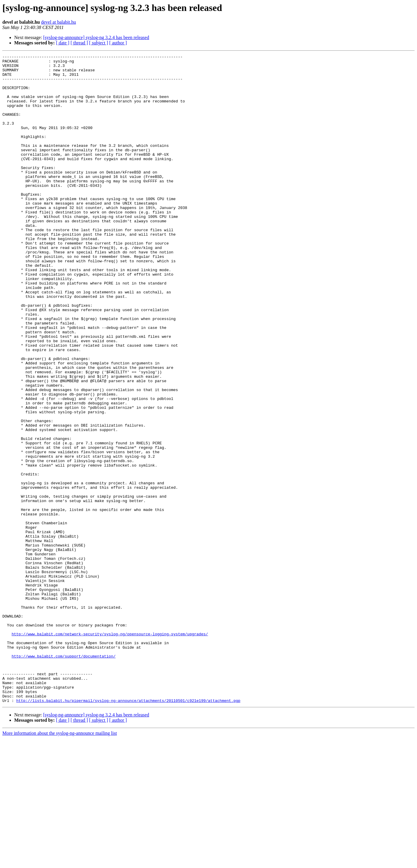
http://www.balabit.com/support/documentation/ (64, 777)
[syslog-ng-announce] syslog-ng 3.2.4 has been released (96, 37)
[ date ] (63, 43)
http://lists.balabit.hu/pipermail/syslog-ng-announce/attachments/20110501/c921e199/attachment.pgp (128, 830)
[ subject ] (99, 43)
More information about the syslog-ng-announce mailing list (60, 863)
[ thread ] (79, 43)
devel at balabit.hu (59, 22)
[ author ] (118, 43)
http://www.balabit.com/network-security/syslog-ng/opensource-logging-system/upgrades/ (110, 750)
